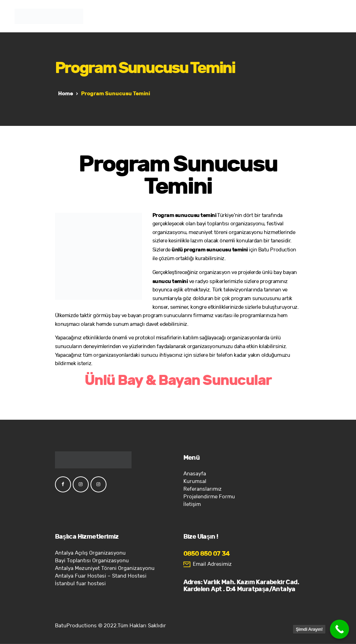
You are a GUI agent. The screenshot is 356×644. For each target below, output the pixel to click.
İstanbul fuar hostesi (80, 584)
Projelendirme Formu (209, 497)
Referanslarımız (203, 489)
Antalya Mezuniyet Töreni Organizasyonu (105, 568)
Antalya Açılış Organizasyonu (90, 553)
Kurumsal (195, 481)
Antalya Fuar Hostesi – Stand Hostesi (101, 576)
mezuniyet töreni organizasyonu (226, 232)
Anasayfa (195, 474)
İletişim (192, 504)
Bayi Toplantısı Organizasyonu (92, 561)
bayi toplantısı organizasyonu (230, 224)
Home (66, 94)
